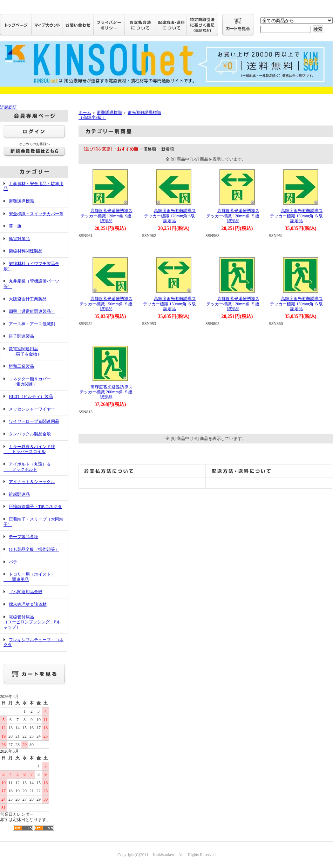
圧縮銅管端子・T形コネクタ (35, 507)
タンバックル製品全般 (30, 434)
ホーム (85, 113)
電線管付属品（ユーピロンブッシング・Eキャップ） (32, 622)
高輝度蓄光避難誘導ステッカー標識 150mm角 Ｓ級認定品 (296, 216)
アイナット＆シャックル (32, 482)
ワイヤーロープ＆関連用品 (34, 421)
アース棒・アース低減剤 (32, 324)
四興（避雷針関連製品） (32, 311)
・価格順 (148, 149)
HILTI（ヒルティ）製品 (31, 396)
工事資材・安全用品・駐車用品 (33, 186)
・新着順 (165, 149)
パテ (13, 562)
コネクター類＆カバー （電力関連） (27, 382)
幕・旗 (15, 226)
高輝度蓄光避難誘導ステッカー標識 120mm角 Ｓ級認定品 (233, 216)
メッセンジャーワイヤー (32, 409)
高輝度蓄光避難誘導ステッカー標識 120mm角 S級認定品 (106, 216)
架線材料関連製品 (26, 251)
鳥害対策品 (19, 239)
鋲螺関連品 (19, 494)
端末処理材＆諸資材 (28, 604)
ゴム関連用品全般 (26, 592)
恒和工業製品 (21, 366)
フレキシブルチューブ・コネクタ (33, 642)
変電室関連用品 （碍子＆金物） (22, 351)
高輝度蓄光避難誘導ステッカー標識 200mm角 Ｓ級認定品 (106, 392)
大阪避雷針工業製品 (28, 299)
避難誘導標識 (21, 201)
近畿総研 (8, 107)
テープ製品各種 (23, 537)
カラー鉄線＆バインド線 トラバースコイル (29, 449)
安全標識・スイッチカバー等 (36, 214)
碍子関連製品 (21, 336)
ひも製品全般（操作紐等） (34, 549)
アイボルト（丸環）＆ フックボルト (27, 467)
